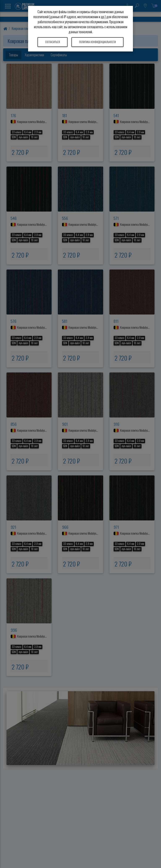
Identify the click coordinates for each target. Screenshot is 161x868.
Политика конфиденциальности (97, 42)
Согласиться (53, 42)
